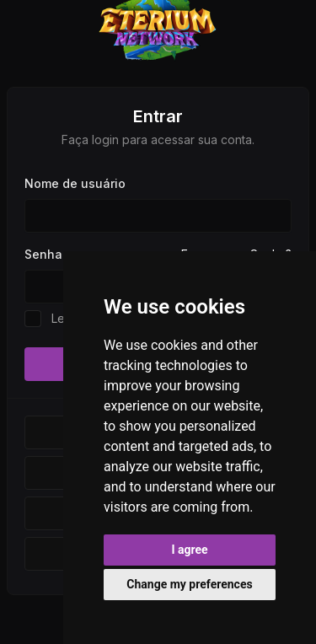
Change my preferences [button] (189, 584)
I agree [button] (189, 550)
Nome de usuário (75, 183)
